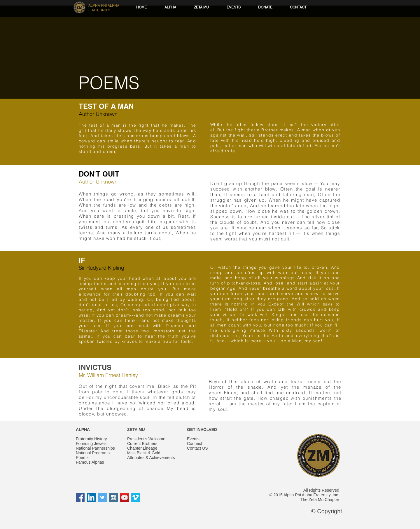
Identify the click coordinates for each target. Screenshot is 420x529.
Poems (82, 458)
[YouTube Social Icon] (125, 497)
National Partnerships (95, 448)
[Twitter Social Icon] (102, 497)
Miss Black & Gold (144, 453)
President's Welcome (146, 439)
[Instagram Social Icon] (113, 497)
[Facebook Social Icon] (80, 497)
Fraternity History (91, 439)
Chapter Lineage (142, 448)
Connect (195, 444)
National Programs (93, 453)
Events (193, 439)
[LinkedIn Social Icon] (91, 497)
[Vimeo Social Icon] (136, 497)
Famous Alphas (90, 462)
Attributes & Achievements (151, 458)
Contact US (197, 448)
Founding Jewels (91, 444)
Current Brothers (142, 444)
